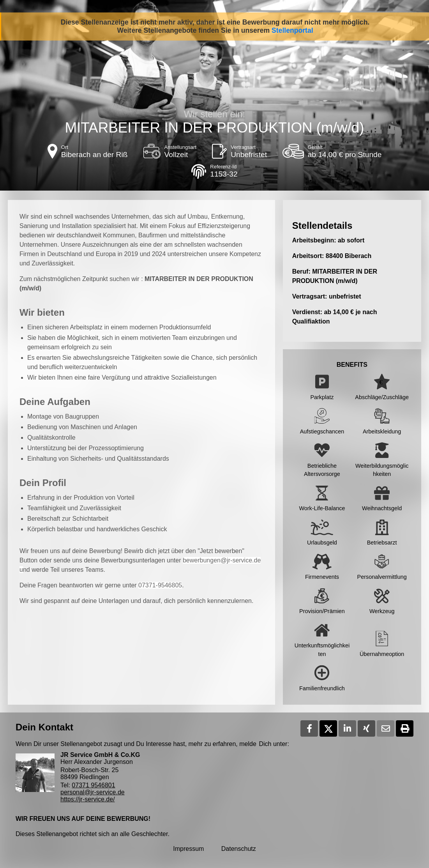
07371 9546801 (93, 785)
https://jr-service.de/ (88, 799)
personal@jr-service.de (93, 792)
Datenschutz (239, 849)
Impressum (188, 849)
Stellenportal (292, 30)
